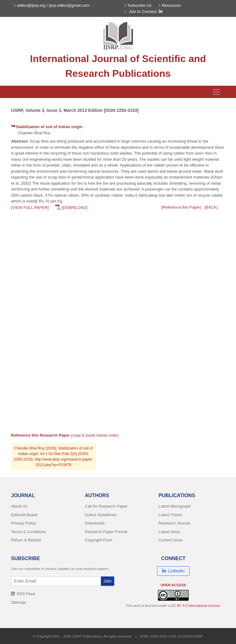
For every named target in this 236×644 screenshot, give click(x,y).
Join (108, 581)
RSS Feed (23, 594)
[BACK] (211, 207)
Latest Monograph (175, 506)
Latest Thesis (170, 515)
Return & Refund (26, 540)
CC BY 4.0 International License (196, 606)
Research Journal (174, 523)
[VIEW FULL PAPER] (30, 208)
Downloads (95, 523)
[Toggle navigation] (216, 92)
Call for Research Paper (106, 506)
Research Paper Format (106, 532)
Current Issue (171, 540)
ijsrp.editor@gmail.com (69, 5)
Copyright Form (99, 540)
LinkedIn (173, 571)
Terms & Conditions (28, 532)
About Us (19, 506)
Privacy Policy (24, 523)
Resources (170, 5)
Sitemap (18, 602)
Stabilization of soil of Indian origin (49, 127)
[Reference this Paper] (181, 207)
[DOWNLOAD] (74, 208)
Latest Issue (169, 532)
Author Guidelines (101, 515)
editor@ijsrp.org (31, 5)
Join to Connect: (146, 12)
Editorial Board (24, 515)
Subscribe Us (138, 5)
